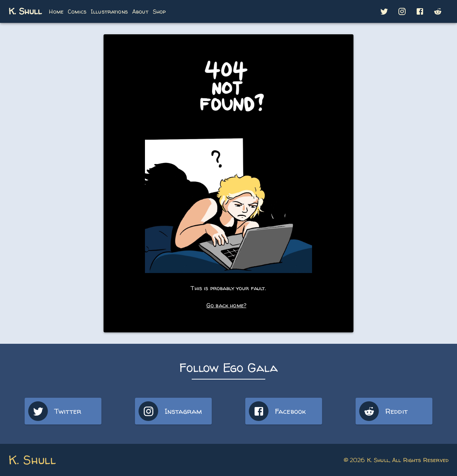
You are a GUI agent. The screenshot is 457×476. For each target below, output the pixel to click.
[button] (384, 11)
